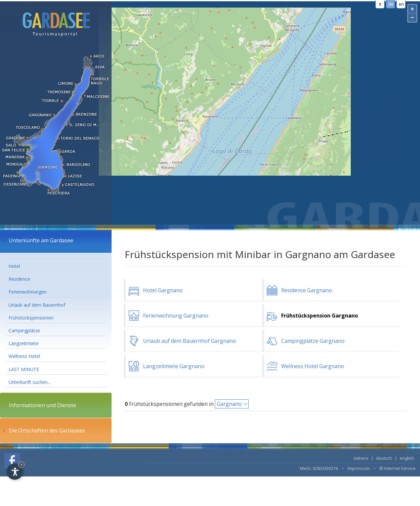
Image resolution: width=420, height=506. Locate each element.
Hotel (14, 266)
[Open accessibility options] (15, 472)
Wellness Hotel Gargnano (313, 366)
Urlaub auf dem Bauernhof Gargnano (189, 341)
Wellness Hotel (24, 356)
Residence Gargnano (307, 290)
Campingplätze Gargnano (313, 341)
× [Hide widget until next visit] (21, 464)
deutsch (384, 458)
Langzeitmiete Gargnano (174, 366)
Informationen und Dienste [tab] (39, 405)
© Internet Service (398, 468)
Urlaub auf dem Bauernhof (37, 305)
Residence (19, 279)
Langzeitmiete (24, 343)
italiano (361, 458)
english (407, 458)
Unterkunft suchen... (30, 382)
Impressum (359, 468)
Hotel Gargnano (163, 290)
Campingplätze (24, 330)
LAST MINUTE (24, 369)
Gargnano (229, 404)
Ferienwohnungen (28, 292)
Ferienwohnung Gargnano (176, 316)
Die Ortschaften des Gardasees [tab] (43, 430)
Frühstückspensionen (31, 318)
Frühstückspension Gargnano (320, 316)
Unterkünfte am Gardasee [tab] (37, 240)
